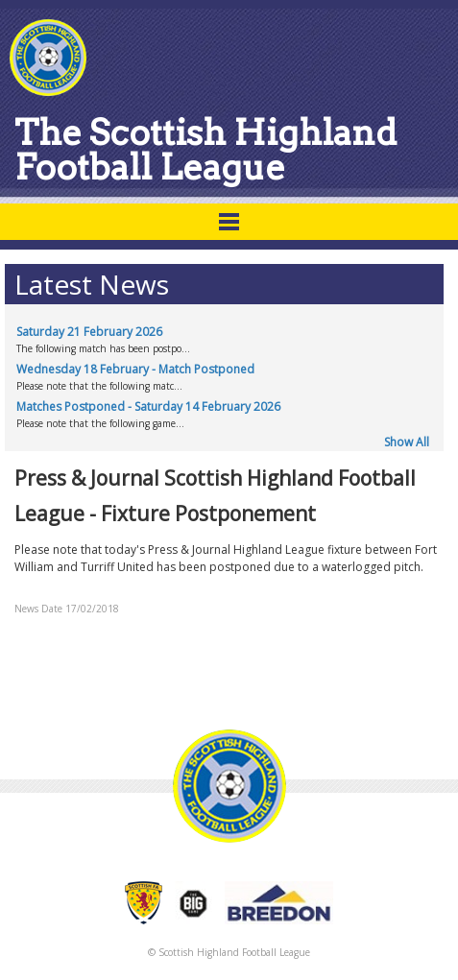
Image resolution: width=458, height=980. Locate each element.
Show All (407, 442)
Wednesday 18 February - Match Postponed (135, 369)
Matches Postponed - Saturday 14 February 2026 (148, 406)
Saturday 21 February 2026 (89, 332)
